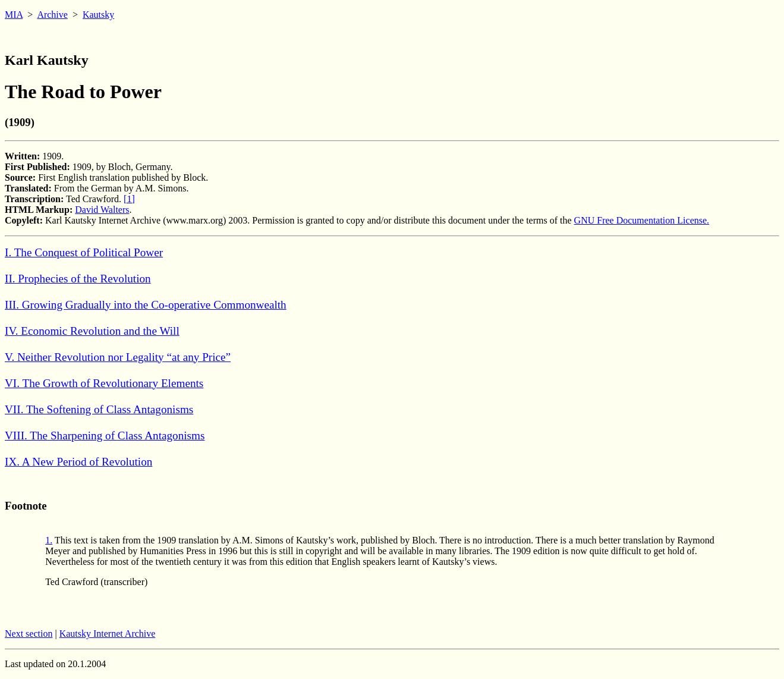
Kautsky (98, 15)
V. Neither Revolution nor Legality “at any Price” (118, 357)
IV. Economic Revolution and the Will (92, 331)
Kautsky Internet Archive (108, 634)
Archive (52, 15)
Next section (29, 634)
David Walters (102, 210)
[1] (129, 199)
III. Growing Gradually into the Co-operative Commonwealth (146, 305)
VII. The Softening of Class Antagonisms (99, 409)
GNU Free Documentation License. (642, 220)
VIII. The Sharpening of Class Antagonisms (105, 436)
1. (49, 540)
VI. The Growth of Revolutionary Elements (104, 383)
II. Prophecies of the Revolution (78, 279)
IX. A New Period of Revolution (78, 462)
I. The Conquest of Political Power (84, 252)
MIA (14, 15)
